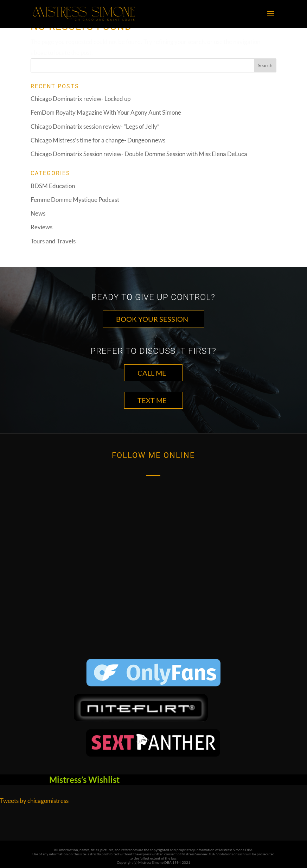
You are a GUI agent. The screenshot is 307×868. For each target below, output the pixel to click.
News (38, 213)
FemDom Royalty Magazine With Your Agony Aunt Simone (106, 112)
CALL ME (152, 373)
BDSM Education (53, 186)
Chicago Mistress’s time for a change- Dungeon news (98, 140)
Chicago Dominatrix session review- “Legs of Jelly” (95, 126)
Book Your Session (152, 319)
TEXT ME (152, 400)
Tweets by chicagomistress (34, 801)
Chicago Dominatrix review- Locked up (81, 99)
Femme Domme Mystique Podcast (75, 200)
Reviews (41, 227)
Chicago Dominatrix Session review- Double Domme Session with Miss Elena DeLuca (139, 154)
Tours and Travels (53, 241)
